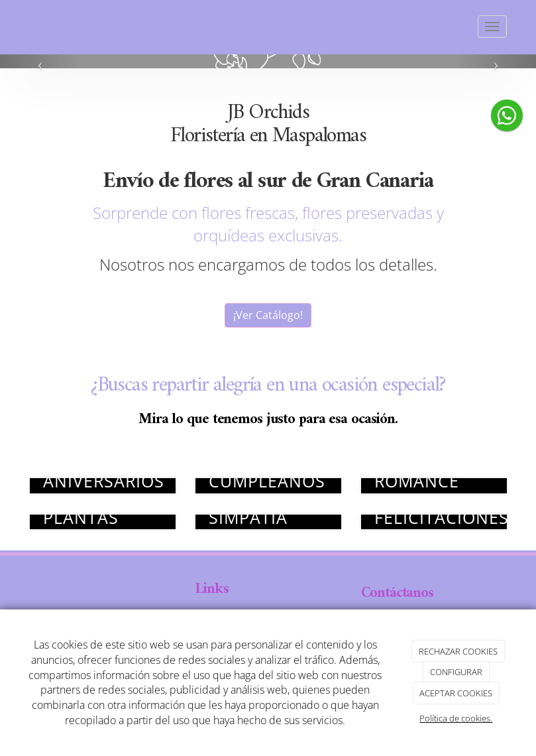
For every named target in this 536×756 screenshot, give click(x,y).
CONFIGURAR (456, 672)
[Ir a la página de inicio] (17, 27)
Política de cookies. (456, 718)
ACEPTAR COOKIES (456, 693)
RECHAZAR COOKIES (458, 651)
